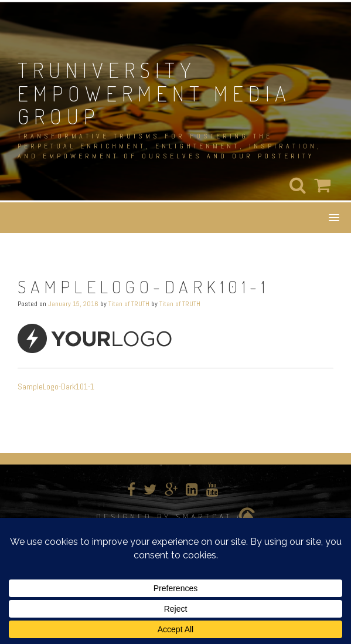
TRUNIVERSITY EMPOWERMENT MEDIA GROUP (154, 93)
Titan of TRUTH (129, 304)
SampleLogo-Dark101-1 (56, 387)
